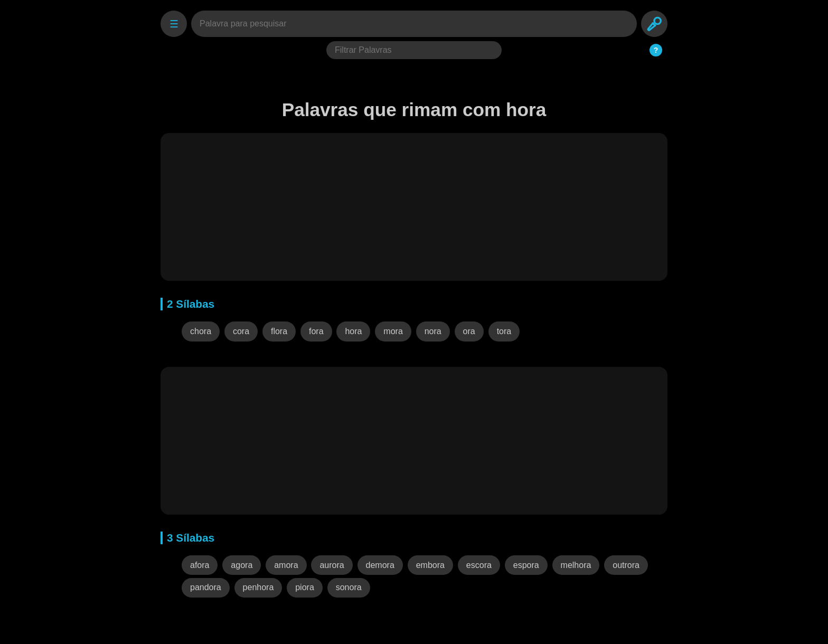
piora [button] (305, 587)
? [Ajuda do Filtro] (656, 50)
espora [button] (526, 565)
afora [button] (200, 565)
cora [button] (241, 331)
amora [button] (286, 565)
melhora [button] (576, 565)
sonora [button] (349, 587)
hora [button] (353, 331)
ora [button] (469, 331)
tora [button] (504, 331)
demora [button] (380, 565)
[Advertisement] (414, 207)
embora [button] (430, 565)
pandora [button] (206, 587)
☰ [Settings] (174, 24)
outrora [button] (626, 565)
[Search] (654, 24)
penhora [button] (258, 587)
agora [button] (242, 565)
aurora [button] (332, 565)
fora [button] (316, 331)
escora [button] (479, 565)
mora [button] (393, 331)
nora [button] (433, 331)
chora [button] (201, 331)
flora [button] (279, 331)
